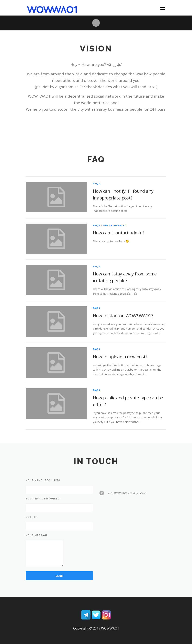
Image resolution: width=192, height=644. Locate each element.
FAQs (97, 183)
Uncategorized (115, 225)
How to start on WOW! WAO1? (123, 315)
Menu (163, 8)
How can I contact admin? (119, 233)
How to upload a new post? (120, 357)
